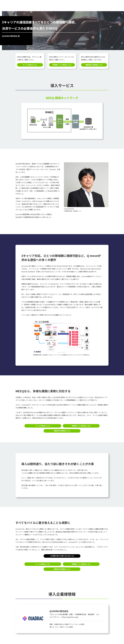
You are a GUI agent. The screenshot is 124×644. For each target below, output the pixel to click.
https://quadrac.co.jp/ (70, 618)
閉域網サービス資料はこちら (62, 65)
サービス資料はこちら (30, 65)
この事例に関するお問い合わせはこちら (62, 557)
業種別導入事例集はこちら (94, 65)
